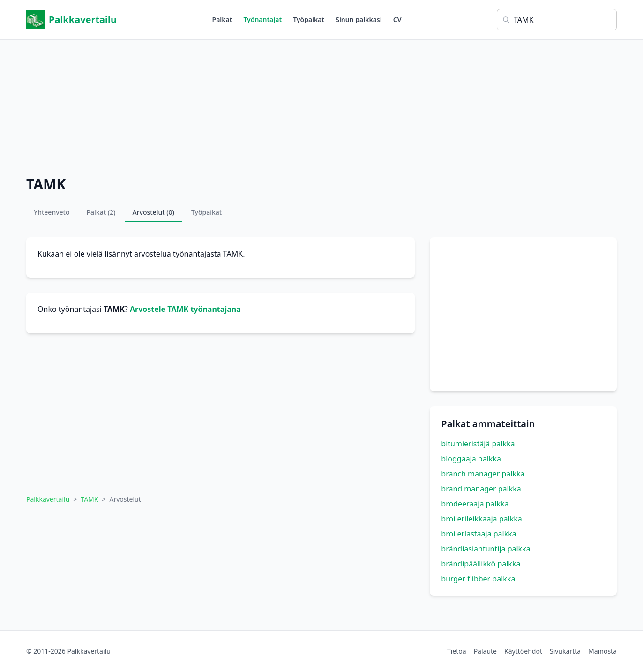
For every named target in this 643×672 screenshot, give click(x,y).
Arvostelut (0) (153, 212)
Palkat (222, 19)
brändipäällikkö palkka (481, 564)
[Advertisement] (321, 106)
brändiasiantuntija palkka (486, 549)
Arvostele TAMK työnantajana (185, 309)
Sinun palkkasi (359, 19)
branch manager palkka (483, 474)
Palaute (485, 651)
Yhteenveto (52, 212)
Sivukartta (565, 651)
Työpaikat (309, 19)
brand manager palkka (481, 489)
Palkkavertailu (71, 20)
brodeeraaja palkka (475, 504)
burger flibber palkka (478, 579)
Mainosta (602, 651)
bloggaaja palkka (471, 459)
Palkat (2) (101, 212)
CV (397, 19)
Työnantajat (262, 19)
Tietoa (457, 651)
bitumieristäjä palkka (478, 444)
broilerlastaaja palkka (479, 534)
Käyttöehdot (523, 651)
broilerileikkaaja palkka (481, 519)
